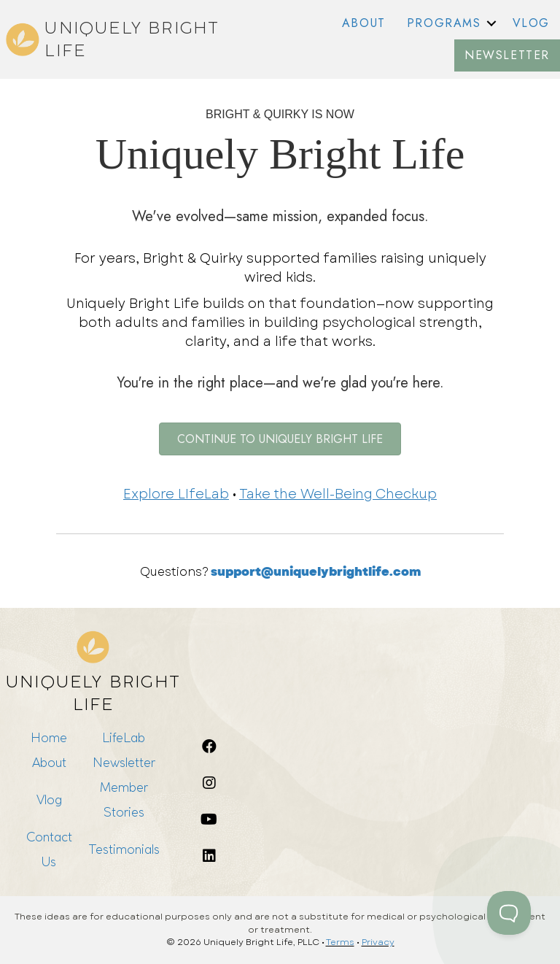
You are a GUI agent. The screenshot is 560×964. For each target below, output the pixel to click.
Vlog (49, 799)
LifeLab (124, 737)
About (49, 762)
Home (49, 737)
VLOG (531, 23)
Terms (340, 942)
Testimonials (124, 849)
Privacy (378, 942)
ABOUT (364, 23)
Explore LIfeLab (176, 494)
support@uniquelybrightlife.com (316, 572)
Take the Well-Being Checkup (338, 494)
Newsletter (124, 762)
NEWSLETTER (507, 55)
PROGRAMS (444, 23)
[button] (491, 23)
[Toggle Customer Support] (509, 913)
